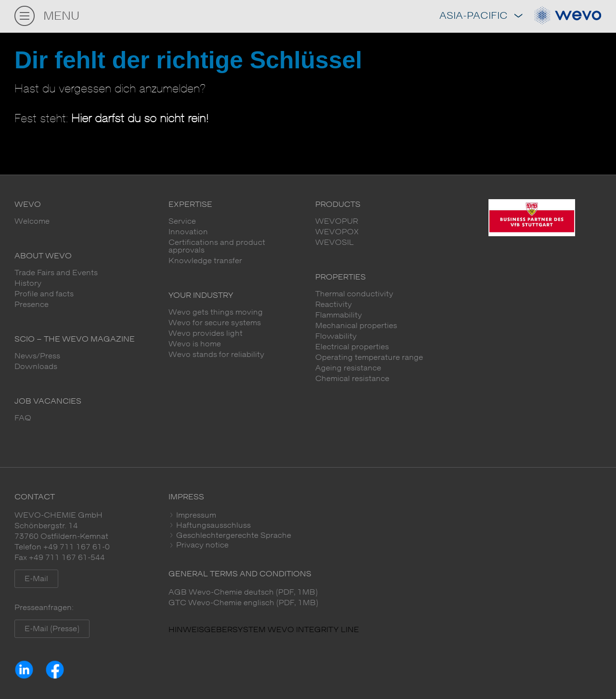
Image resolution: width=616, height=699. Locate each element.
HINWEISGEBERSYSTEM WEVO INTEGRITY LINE (264, 630)
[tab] (385, 515)
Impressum (195, 515)
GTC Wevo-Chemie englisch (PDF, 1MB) (243, 603)
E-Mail (36, 579)
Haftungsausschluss (212, 525)
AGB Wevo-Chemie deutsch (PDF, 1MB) (243, 592)
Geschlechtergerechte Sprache (233, 535)
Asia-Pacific (481, 16)
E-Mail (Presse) (52, 629)
